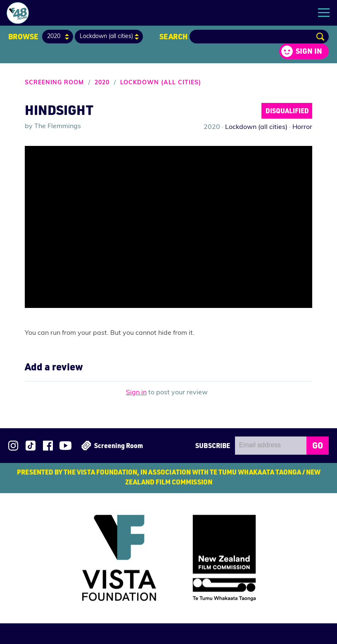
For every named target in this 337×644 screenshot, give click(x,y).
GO (318, 445)
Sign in (309, 51)
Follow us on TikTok (31, 446)
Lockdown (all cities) (161, 83)
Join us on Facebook (48, 446)
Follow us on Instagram (13, 446)
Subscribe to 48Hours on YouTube (65, 446)
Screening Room (54, 83)
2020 (102, 83)
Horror (302, 127)
